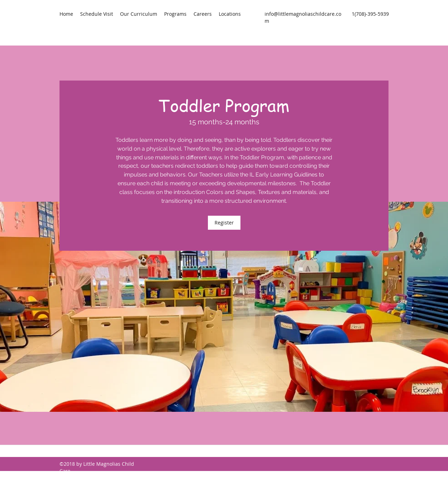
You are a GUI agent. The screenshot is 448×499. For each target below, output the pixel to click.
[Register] (224, 223)
